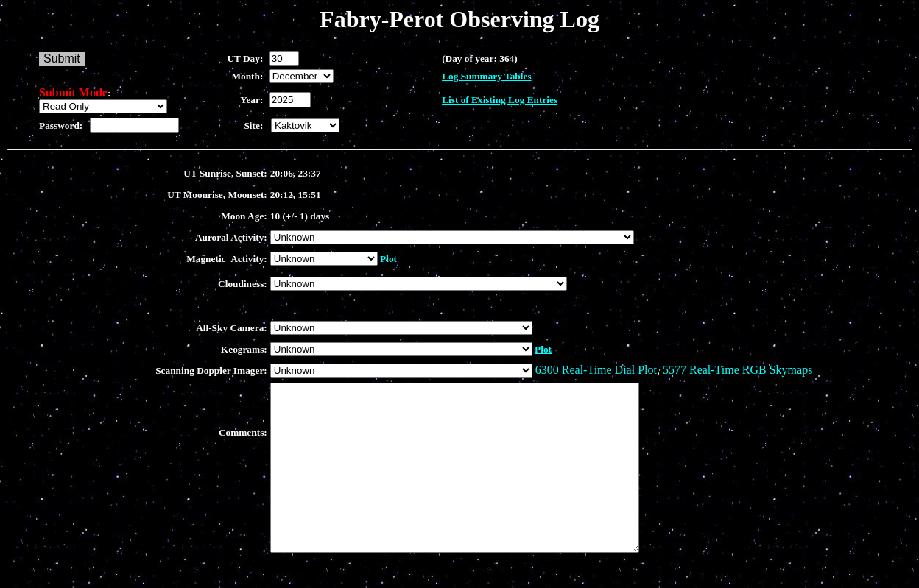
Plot (388, 259)
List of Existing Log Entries (500, 100)
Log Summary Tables (486, 76)
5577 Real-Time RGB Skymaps (737, 370)
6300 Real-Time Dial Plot (596, 370)
